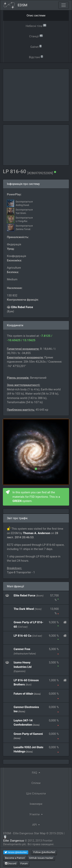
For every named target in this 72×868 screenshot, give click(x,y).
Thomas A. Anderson (37, 533)
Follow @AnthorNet (44, 852)
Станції (36, 36)
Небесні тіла (36, 26)
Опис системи (36, 15)
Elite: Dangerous (14, 841)
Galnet (36, 47)
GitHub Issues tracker (41, 858)
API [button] (35, 825)
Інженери (36, 804)
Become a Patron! (15, 858)
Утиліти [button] (35, 814)
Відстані (36, 57)
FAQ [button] (35, 773)
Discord (11, 864)
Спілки (36, 783)
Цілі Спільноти (36, 794)
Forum (24, 864)
